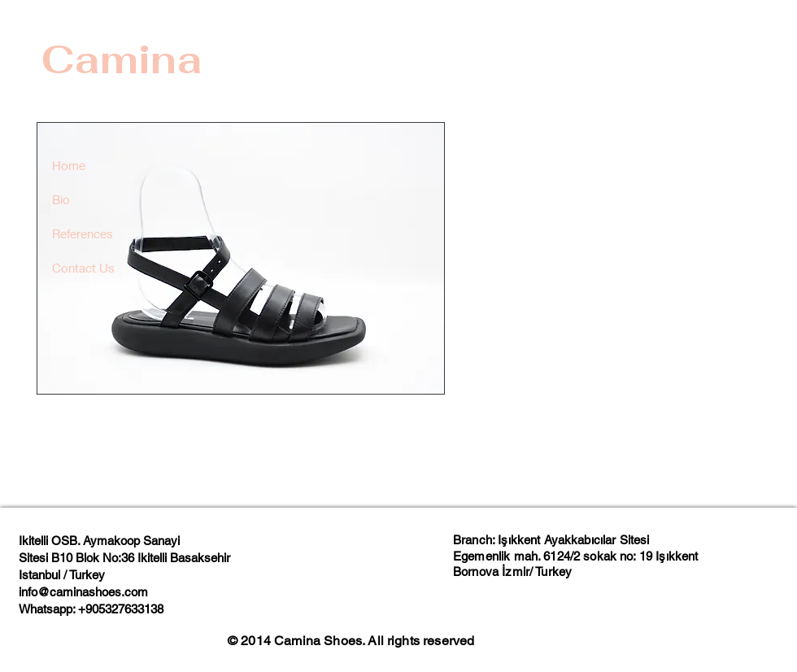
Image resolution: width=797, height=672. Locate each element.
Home (69, 165)
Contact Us (83, 268)
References (83, 233)
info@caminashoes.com (83, 592)
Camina (122, 59)
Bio (61, 199)
